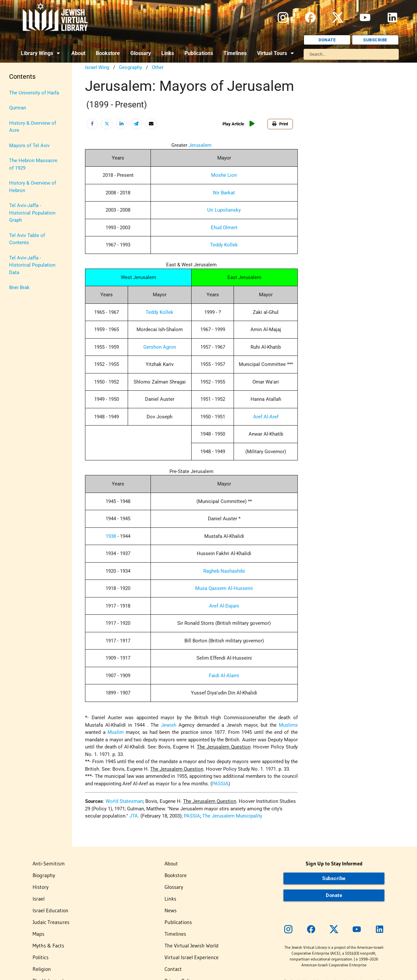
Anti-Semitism (49, 863)
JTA (134, 816)
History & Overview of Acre (33, 127)
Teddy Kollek (224, 245)
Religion (42, 969)
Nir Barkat (224, 193)
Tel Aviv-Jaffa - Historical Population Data (32, 265)
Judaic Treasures (51, 922)
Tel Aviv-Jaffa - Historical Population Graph (32, 213)
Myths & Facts (48, 945)
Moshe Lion (224, 175)
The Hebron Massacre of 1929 (33, 164)
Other (158, 67)
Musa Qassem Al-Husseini (224, 588)
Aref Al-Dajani (224, 606)
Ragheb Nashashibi (224, 571)
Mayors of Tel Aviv (29, 146)
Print (280, 124)
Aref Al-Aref (266, 417)
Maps (38, 934)
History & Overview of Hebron (33, 187)
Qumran (18, 108)
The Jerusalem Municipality (232, 816)
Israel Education (50, 910)
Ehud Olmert (224, 228)
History (41, 887)
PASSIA (220, 784)
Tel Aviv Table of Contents (27, 239)
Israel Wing (97, 67)
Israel (39, 899)
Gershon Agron (160, 347)
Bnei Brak (19, 287)
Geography (130, 67)
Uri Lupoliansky (224, 210)
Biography (44, 875)
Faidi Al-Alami (224, 676)
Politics (41, 957)
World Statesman (124, 801)
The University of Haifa (34, 93)
